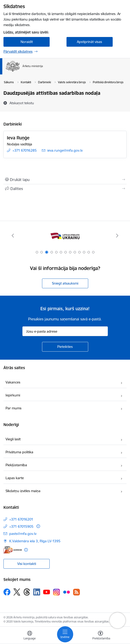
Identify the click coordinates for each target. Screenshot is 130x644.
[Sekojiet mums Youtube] (47, 592)
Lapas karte (15, 478)
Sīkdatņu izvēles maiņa (23, 491)
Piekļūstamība (16, 465)
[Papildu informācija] (38, 526)
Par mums (14, 408)
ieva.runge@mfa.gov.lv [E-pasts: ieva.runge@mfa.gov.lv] (65, 150)
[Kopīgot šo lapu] (65, 189)
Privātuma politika (19, 452)
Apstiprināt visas (89, 42)
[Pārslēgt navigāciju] (65, 634)
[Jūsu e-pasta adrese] (65, 331)
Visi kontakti (27, 564)
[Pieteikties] (65, 347)
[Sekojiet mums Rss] (76, 592)
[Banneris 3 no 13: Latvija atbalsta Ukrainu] (65, 236)
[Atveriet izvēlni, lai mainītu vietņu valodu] (30, 636)
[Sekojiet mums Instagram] (57, 592)
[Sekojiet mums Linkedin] (37, 592)
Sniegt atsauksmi (65, 283)
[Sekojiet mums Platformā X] (17, 592)
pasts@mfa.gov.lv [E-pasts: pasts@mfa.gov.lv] (23, 534)
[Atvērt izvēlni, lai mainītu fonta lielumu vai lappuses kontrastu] (100, 636)
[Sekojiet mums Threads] (27, 592)
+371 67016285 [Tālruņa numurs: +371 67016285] (25, 150)
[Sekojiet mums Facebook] (7, 592)
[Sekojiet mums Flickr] (67, 592)
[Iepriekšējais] (13, 236)
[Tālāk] (117, 236)
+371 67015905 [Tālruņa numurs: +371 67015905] (21, 526)
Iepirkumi (13, 395)
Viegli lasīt (13, 439)
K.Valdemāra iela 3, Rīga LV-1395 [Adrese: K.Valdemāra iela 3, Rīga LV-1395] (35, 541)
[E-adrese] (13, 550)
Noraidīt (27, 42)
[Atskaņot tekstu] (22, 103)
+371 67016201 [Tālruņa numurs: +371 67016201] (21, 519)
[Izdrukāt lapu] (65, 180)
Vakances (13, 382)
